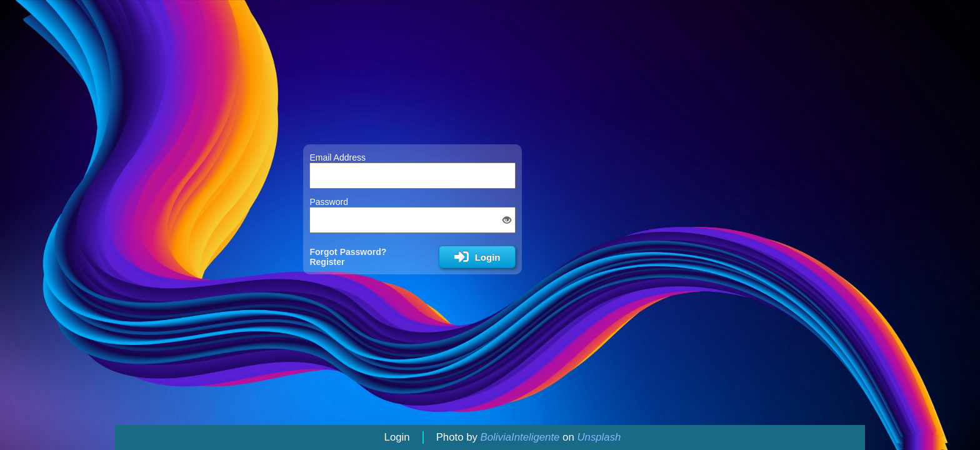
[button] (507, 220)
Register (327, 262)
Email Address (337, 157)
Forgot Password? (348, 252)
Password (328, 202)
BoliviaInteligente (520, 437)
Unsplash (599, 437)
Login (397, 437)
